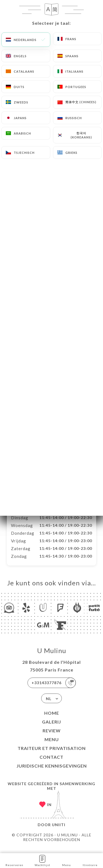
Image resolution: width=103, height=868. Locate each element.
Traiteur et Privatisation (52, 754)
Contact (51, 763)
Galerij (51, 728)
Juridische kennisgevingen (52, 772)
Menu (52, 745)
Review (52, 736)
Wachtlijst (42, 860)
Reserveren (14, 860)
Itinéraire (90, 860)
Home (52, 719)
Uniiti (59, 830)
